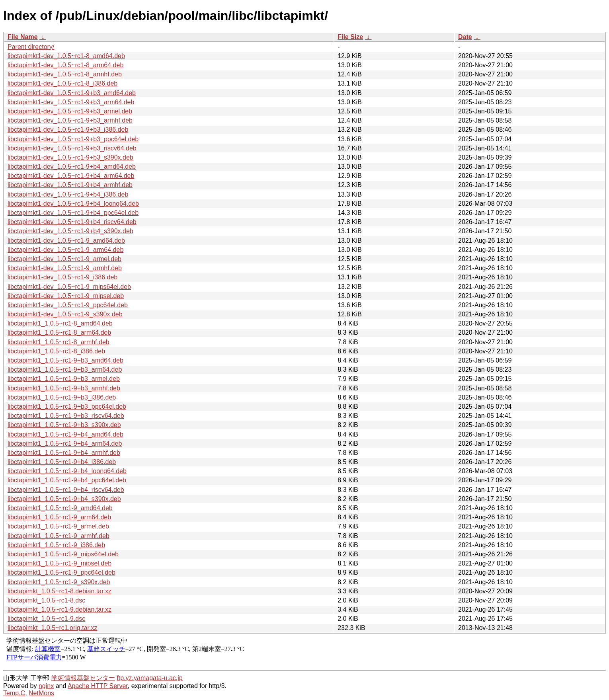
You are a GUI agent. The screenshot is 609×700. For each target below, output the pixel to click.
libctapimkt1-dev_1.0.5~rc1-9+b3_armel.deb (70, 111)
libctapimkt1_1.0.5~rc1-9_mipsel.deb (60, 563)
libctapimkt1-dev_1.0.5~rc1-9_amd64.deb (66, 241)
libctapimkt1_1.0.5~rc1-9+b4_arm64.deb (65, 444)
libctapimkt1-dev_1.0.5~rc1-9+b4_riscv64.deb (72, 222)
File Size (350, 37)
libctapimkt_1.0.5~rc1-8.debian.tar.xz (60, 591)
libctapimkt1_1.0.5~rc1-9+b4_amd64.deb (65, 434)
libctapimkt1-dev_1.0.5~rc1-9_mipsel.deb (66, 296)
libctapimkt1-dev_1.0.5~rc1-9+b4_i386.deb (68, 194)
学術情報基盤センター (83, 678)
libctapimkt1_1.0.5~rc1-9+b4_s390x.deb (64, 499)
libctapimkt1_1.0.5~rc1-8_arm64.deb (59, 332)
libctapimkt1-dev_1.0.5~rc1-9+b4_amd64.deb (72, 167)
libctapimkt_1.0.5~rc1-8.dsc (46, 600)
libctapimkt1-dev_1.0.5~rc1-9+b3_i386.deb (68, 130)
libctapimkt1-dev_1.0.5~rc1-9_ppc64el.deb (68, 305)
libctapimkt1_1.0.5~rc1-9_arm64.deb (59, 517)
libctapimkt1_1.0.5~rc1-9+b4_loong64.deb (67, 471)
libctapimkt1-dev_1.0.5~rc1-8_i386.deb (62, 83)
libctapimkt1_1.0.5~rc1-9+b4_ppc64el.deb (67, 480)
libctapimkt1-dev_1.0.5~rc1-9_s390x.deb (65, 314)
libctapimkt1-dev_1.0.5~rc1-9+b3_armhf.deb (70, 120)
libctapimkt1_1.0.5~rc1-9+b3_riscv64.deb (66, 416)
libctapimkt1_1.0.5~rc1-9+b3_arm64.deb (65, 369)
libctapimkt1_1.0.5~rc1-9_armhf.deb (59, 536)
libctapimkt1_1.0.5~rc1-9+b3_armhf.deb (64, 388)
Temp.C (14, 693)
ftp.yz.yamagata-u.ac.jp (149, 678)
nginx (46, 686)
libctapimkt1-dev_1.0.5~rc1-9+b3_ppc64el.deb (73, 139)
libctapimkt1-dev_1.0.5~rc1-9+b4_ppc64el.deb (73, 213)
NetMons (41, 693)
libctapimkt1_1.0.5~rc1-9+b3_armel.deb (64, 379)
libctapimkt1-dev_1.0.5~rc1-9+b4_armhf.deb (70, 185)
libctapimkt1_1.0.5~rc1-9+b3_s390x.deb (64, 425)
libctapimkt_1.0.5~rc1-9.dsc (46, 619)
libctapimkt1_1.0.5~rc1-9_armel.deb (58, 526)
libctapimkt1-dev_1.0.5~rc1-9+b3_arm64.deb (71, 102)
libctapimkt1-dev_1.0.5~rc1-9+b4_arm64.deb (71, 176)
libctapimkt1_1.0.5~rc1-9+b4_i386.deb (62, 462)
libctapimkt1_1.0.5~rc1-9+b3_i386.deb (62, 397)
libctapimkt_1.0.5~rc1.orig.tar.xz (52, 628)
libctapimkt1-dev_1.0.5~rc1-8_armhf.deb (65, 74)
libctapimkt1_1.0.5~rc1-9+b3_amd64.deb (65, 360)
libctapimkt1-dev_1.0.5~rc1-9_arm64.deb (65, 250)
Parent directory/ (31, 47)
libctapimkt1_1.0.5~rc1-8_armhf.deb (59, 342)
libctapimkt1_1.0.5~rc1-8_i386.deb (56, 351)
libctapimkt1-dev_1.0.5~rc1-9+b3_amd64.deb (72, 93)
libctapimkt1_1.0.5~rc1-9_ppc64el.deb (61, 572)
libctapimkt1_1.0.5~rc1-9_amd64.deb (60, 508)
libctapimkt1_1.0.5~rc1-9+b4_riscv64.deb (66, 490)
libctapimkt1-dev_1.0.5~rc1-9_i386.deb (62, 277)
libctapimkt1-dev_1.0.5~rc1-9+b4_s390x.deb (70, 231)
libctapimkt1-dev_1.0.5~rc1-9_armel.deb (64, 259)
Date (465, 37)
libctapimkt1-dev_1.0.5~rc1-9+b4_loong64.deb (73, 204)
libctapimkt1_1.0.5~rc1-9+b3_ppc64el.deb (67, 407)
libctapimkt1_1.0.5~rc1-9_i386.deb (56, 545)
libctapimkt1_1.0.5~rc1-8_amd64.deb (60, 323)
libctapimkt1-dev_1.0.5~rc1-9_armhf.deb (65, 268)
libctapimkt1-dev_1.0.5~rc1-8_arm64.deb (65, 65)
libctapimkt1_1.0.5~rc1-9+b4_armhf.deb (64, 453)
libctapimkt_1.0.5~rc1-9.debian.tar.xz (60, 609)
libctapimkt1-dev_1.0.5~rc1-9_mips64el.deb (69, 287)
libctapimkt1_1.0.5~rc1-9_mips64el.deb (63, 554)
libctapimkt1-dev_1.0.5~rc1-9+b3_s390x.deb (70, 157)
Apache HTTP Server (98, 686)
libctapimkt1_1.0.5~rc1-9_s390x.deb (59, 582)
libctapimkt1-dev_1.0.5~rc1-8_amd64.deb (66, 56)
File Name (23, 37)
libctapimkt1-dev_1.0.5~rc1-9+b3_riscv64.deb (72, 148)
